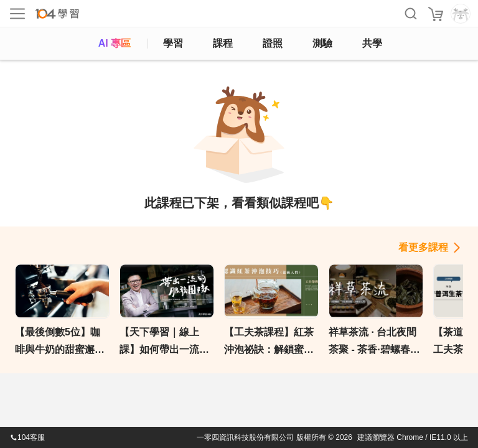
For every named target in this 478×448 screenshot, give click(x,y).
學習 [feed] (173, 43)
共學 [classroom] (372, 43)
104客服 (27, 437)
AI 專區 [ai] (115, 43)
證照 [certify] (273, 43)
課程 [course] (223, 43)
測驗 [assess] (322, 43)
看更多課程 (423, 247)
